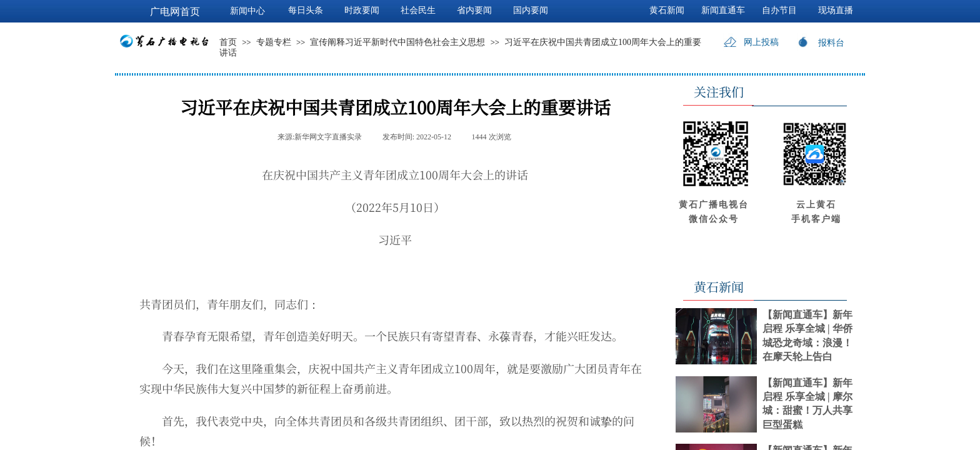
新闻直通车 (723, 10)
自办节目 (779, 10)
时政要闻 (362, 10)
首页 (228, 42)
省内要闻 (474, 10)
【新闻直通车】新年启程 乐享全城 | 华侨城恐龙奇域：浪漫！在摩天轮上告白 (807, 336)
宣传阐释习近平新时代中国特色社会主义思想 (397, 42)
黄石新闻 (667, 10)
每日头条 (306, 10)
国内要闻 (531, 10)
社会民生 (418, 10)
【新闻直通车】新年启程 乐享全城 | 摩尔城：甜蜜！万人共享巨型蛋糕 (807, 404)
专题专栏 (274, 42)
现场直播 (836, 10)
